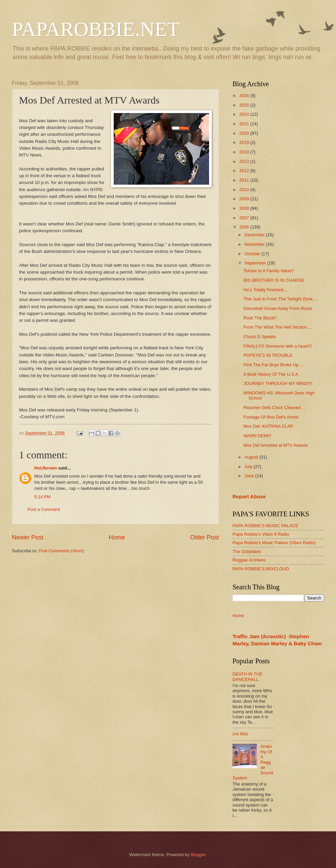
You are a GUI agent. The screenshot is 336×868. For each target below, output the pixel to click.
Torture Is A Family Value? (269, 271)
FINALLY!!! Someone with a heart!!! (278, 346)
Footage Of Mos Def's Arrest (271, 417)
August (252, 457)
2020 (245, 133)
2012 (245, 171)
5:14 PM (42, 497)
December (255, 235)
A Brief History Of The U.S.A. (271, 374)
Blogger (198, 855)
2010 (245, 190)
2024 (245, 114)
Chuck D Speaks (260, 337)
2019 (245, 142)
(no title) (240, 734)
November (255, 244)
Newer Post (28, 537)
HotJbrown (46, 468)
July (249, 467)
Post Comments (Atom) (61, 551)
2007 (245, 218)
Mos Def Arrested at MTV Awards (276, 445)
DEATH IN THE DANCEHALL (247, 677)
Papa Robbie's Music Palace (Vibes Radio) (274, 543)
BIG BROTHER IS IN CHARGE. (274, 280)
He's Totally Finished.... (266, 290)
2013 (245, 161)
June (250, 476)
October (253, 254)
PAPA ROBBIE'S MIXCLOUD (261, 569)
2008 (245, 208)
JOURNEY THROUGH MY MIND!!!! (278, 383)
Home (117, 537)
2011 (245, 180)
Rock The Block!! (260, 318)
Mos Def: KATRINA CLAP (268, 426)
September (256, 263)
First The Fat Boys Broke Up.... (273, 365)
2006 (245, 227)
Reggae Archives (249, 560)
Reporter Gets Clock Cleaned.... (274, 408)
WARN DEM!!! (257, 436)
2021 (245, 124)
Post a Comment (44, 509)
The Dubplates (247, 551)
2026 (245, 96)
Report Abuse (249, 496)
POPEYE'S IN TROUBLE (268, 355)
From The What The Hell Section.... (277, 327)
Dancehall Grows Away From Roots (278, 308)
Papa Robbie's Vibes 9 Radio (261, 534)
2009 (245, 199)
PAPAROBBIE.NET (96, 29)
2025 (245, 105)
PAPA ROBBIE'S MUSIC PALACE (265, 526)
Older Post (204, 537)
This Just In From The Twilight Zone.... (280, 299)
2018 (245, 152)
